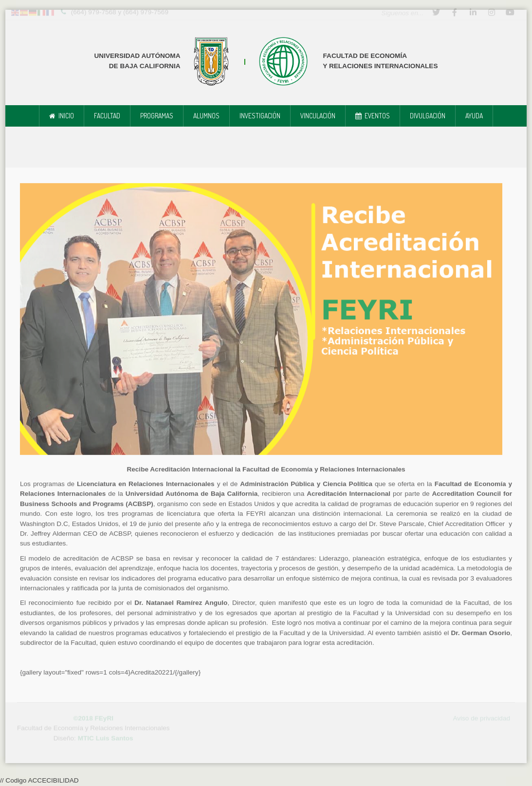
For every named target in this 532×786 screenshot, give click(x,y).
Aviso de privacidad (481, 717)
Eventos (377, 116)
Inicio (66, 116)
